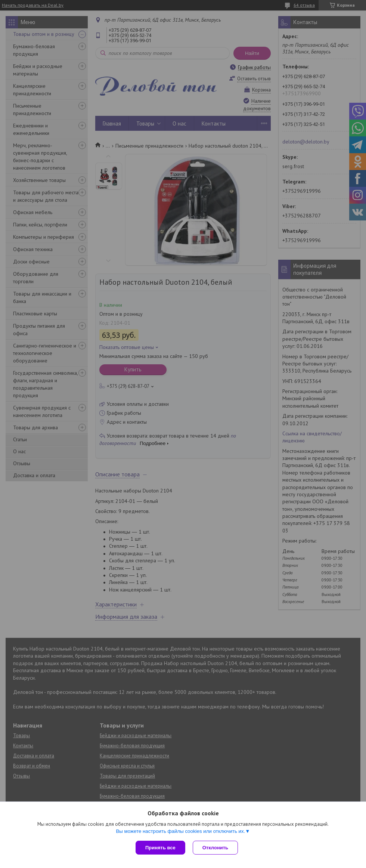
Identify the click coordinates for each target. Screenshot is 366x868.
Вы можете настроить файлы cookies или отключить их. (180, 831)
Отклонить (215, 848)
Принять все (160, 848)
